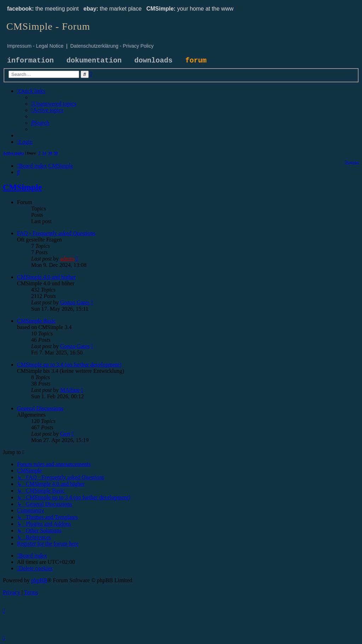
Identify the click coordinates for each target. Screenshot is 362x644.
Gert (65, 434)
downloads (153, 61)
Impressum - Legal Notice (35, 46)
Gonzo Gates (75, 302)
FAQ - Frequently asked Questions (56, 233)
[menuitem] (54, 104)
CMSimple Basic (36, 321)
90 (56, 153)
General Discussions (40, 408)
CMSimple (22, 187)
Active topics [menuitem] (13, 153)
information (30, 61)
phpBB (39, 580)
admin (67, 259)
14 (44, 153)
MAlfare (70, 390)
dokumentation (94, 61)
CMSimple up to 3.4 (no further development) (69, 365)
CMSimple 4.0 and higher (46, 277)
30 (50, 153)
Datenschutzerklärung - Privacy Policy (112, 46)
